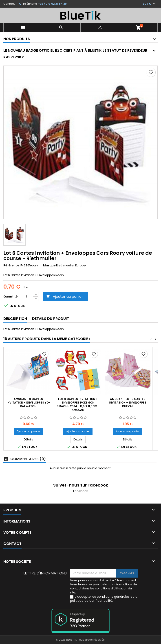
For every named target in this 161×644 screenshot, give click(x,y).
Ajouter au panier (65, 296)
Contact (9, 4)
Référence (11, 266)
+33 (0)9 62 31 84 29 (52, 4)
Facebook (81, 491)
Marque (49, 266)
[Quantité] (26, 297)
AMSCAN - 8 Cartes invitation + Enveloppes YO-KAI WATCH (28, 403)
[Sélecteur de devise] (149, 4)
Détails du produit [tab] (51, 319)
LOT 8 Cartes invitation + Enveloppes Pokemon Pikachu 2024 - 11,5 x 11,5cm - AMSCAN (78, 404)
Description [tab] (15, 319)
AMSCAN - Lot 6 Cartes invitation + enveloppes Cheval (128, 403)
